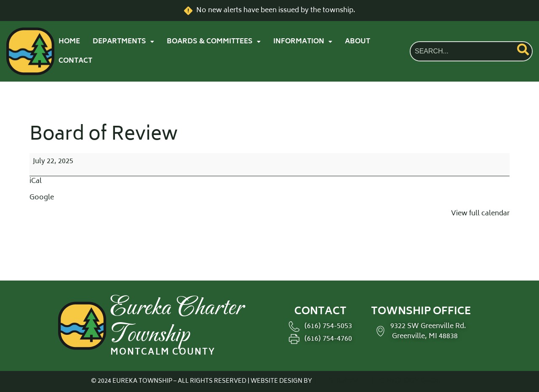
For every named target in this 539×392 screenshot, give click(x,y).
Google (42, 198)
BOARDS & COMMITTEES (214, 42)
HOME (69, 42)
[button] (123, 42)
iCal (36, 181)
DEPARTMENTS (123, 42)
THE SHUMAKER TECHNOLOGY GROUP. (381, 381)
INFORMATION (303, 42)
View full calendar (480, 214)
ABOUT (358, 42)
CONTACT (75, 61)
